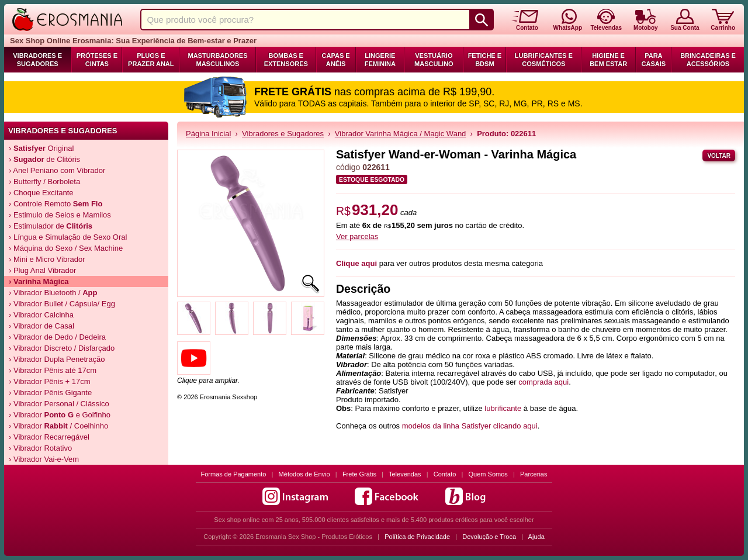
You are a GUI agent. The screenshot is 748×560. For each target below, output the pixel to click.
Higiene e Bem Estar (608, 60)
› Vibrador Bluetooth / (53, 293)
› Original (41, 148)
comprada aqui (543, 382)
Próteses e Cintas (97, 60)
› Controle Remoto (56, 204)
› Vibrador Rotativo (40, 448)
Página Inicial (208, 134)
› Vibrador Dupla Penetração (57, 359)
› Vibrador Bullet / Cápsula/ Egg (62, 304)
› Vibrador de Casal (41, 326)
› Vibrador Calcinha (41, 315)
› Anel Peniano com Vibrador (57, 170)
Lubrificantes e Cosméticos (544, 60)
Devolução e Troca (489, 537)
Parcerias (534, 474)
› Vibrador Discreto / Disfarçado (62, 348)
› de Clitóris (44, 159)
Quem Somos (488, 474)
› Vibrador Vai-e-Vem (44, 459)
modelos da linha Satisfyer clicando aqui (470, 426)
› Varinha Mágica (39, 281)
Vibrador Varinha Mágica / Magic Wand (400, 134)
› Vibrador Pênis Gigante (50, 393)
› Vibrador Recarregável (49, 437)
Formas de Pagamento (234, 474)
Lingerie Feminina (380, 60)
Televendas (405, 474)
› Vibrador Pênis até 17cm (53, 370)
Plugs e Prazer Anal (151, 60)
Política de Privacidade (417, 537)
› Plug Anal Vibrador (42, 270)
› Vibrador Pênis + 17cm (50, 381)
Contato (445, 474)
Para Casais (654, 60)
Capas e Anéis (336, 60)
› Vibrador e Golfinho (60, 415)
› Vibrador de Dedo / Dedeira (57, 337)
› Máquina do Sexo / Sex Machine (66, 248)
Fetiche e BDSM (485, 60)
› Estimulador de (51, 226)
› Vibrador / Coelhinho (58, 426)
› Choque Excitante (41, 193)
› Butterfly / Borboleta (44, 182)
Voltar (719, 156)
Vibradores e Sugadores (37, 60)
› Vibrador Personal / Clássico (59, 404)
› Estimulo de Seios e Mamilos (60, 215)
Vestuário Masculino (434, 60)
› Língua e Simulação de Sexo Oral (68, 237)
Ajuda (536, 537)
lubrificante (503, 408)
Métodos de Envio (304, 474)
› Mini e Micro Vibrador (47, 259)
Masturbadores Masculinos (217, 60)
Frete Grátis (359, 474)
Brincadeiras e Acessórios (708, 60)
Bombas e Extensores (286, 60)
